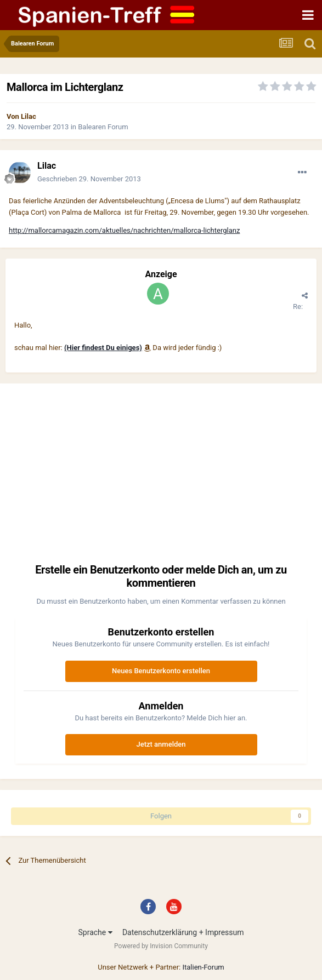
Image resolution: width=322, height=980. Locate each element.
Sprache (95, 932)
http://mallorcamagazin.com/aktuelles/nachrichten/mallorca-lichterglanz (124, 230)
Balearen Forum (103, 127)
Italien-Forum (203, 967)
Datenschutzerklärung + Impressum (183, 932)
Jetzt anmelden (161, 744)
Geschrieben (89, 179)
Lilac (29, 116)
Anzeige (161, 274)
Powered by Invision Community (161, 946)
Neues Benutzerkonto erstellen (161, 671)
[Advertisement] (161, 477)
